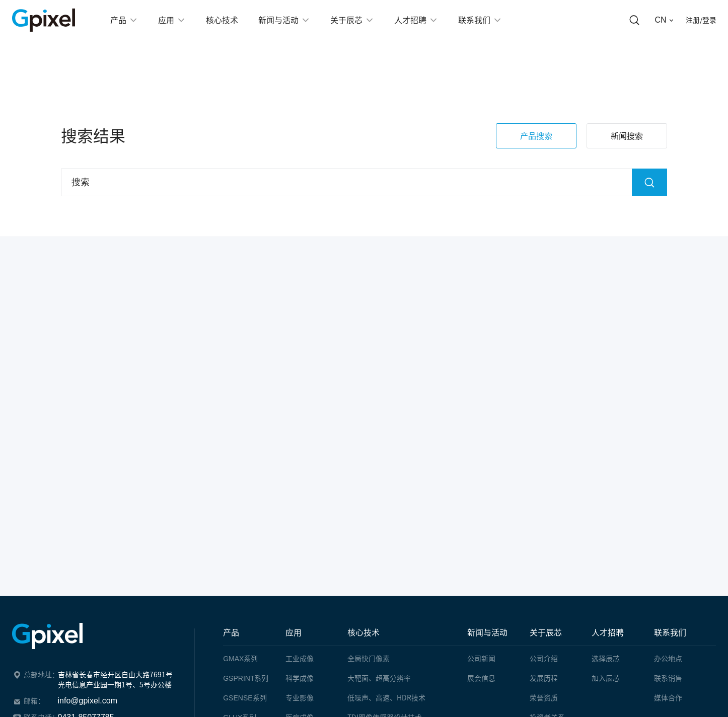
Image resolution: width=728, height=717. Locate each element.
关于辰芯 (546, 632)
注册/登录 (701, 20)
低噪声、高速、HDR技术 (386, 698)
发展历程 (544, 678)
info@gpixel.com (88, 701)
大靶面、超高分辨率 (379, 678)
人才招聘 (608, 632)
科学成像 (300, 678)
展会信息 (481, 678)
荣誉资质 (544, 698)
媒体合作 (668, 698)
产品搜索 (536, 140)
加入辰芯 (606, 678)
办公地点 (668, 659)
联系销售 (668, 678)
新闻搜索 (627, 140)
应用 (294, 632)
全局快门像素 (369, 659)
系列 (240, 659)
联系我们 (670, 632)
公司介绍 (544, 659)
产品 (231, 632)
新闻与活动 (487, 632)
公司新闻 (481, 659)
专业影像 (300, 698)
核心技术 (363, 632)
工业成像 (300, 659)
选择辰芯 (606, 659)
